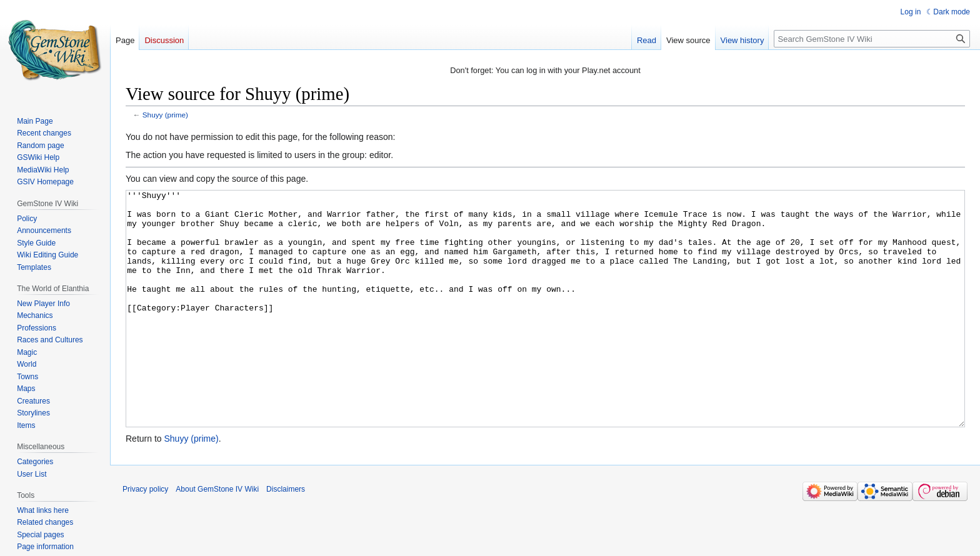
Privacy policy (145, 536)
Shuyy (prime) (165, 115)
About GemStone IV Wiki (217, 536)
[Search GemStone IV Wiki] (872, 39)
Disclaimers (286, 536)
